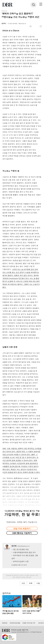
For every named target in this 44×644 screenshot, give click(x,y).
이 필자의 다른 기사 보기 (19, 565)
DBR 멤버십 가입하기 (22, 533)
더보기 (30, 26)
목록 (31, 583)
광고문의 (41, 623)
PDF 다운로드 (34, 26)
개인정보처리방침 (15, 623)
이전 (23, 583)
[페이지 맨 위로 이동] (39, 609)
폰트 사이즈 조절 (37, 26)
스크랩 (41, 26)
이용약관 (5, 623)
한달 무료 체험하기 (22, 529)
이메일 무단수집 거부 (29, 623)
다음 (38, 583)
